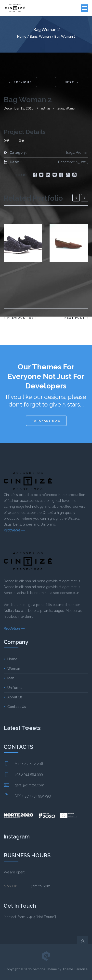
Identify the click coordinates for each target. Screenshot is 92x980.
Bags (34, 36)
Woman (45, 36)
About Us (15, 697)
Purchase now (46, 421)
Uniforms (15, 688)
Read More (12, 530)
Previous (20, 82)
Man (11, 678)
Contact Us (17, 707)
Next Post (75, 318)
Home (22, 36)
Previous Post (22, 318)
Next (72, 82)
